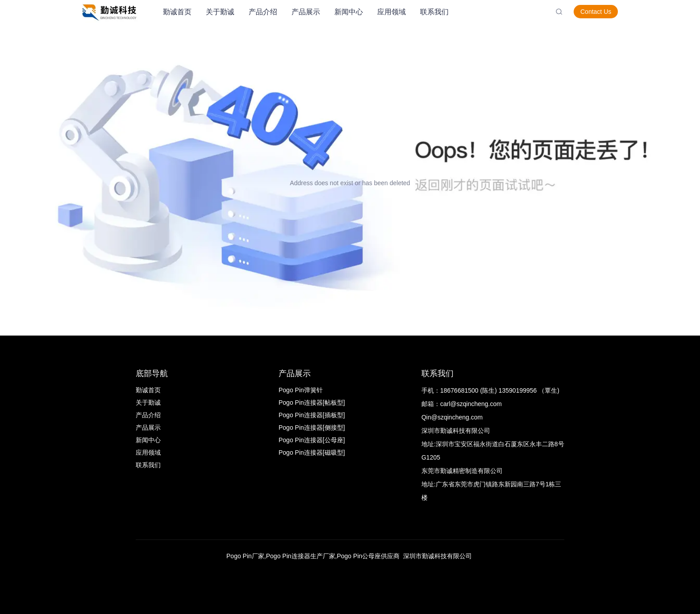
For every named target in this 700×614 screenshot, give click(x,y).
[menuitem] (177, 12)
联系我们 (434, 12)
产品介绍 (263, 12)
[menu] (356, 12)
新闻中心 (349, 12)
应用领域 (392, 12)
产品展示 (306, 12)
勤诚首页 (177, 12)
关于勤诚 (220, 12)
